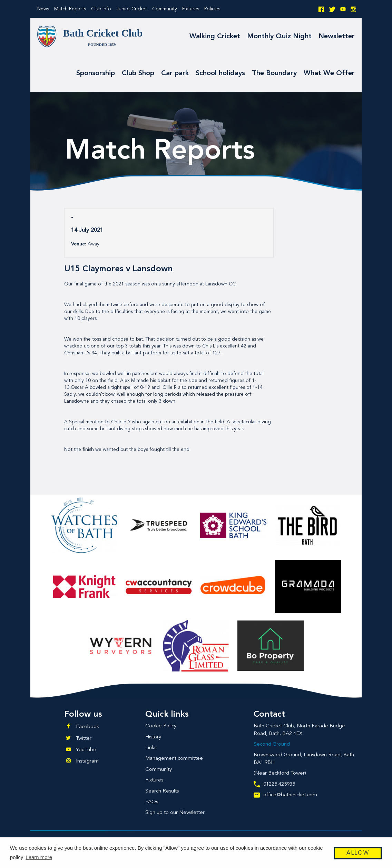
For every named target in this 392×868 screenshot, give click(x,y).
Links (151, 748)
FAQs (152, 802)
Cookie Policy (161, 726)
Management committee (174, 759)
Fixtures (191, 9)
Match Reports (70, 9)
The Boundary (274, 73)
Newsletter (337, 37)
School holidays (220, 73)
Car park (175, 73)
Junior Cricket (132, 9)
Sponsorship (96, 73)
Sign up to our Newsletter (175, 813)
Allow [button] (358, 853)
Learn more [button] (39, 857)
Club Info (101, 9)
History (153, 737)
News (43, 9)
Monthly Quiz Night (279, 37)
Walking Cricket (215, 37)
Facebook (87, 727)
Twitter (84, 739)
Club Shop (138, 73)
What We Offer (329, 73)
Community (165, 9)
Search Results (162, 791)
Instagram (87, 761)
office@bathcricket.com (285, 795)
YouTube (86, 750)
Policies (212, 9)
